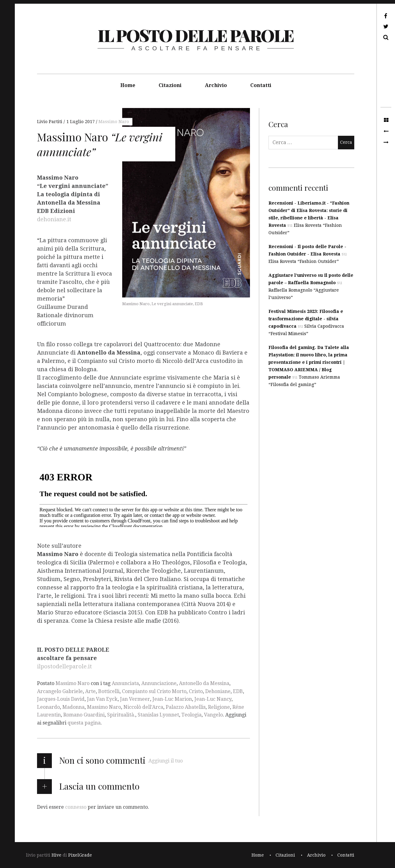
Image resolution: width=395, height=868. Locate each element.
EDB (238, 691)
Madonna (73, 707)
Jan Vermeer (135, 699)
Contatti (261, 85)
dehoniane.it (54, 220)
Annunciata (125, 683)
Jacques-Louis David (61, 699)
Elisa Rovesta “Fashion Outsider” (304, 261)
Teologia (191, 715)
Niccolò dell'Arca (143, 707)
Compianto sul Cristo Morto (154, 691)
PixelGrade (80, 855)
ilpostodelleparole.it (64, 667)
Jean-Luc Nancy (213, 699)
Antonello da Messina (204, 683)
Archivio (216, 85)
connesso (76, 807)
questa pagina (84, 723)
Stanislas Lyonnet (158, 715)
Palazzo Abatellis (186, 707)
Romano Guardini (84, 715)
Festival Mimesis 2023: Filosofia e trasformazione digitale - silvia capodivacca (306, 319)
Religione (219, 707)
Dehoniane (218, 691)
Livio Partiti (50, 122)
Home (128, 85)
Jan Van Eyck (102, 699)
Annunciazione (159, 683)
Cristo (196, 691)
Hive (56, 855)
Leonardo (48, 707)
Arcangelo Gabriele (60, 691)
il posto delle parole (195, 35)
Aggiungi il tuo (166, 761)
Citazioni (170, 85)
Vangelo (213, 715)
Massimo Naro (114, 122)
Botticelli (109, 691)
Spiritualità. (121, 715)
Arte (90, 691)
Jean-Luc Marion (172, 699)
